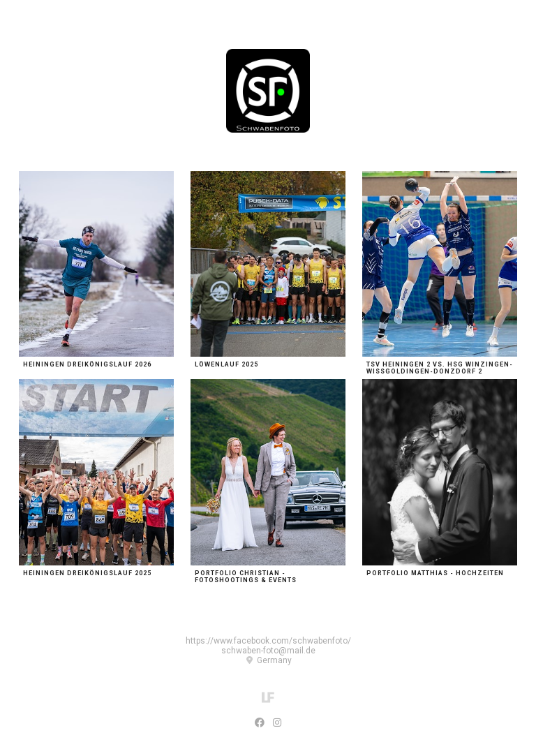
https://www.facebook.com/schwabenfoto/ (268, 641)
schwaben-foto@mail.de (268, 651)
